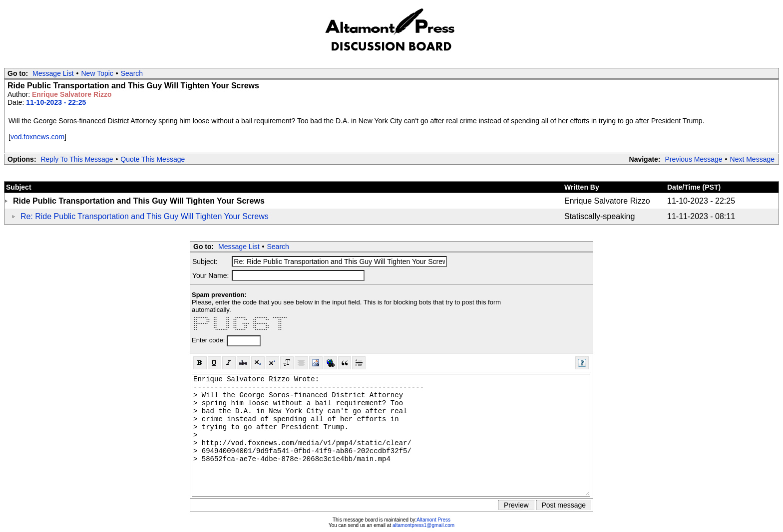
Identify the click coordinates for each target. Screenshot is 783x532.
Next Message (752, 159)
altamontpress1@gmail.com (423, 525)
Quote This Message (153, 159)
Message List (53, 73)
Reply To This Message (77, 159)
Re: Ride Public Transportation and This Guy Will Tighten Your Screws (145, 216)
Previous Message (693, 159)
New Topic (97, 73)
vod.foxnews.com (37, 137)
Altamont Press (433, 520)
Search (132, 73)
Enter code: (209, 340)
